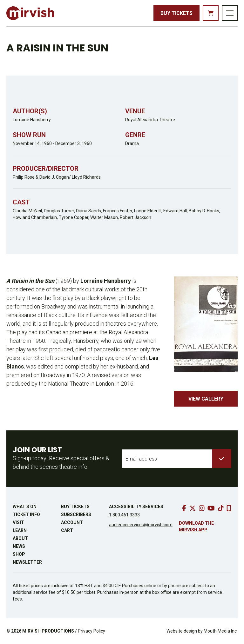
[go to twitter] (193, 508)
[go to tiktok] (221, 508)
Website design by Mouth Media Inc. (202, 631)
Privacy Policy (91, 631)
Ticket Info (26, 515)
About (20, 538)
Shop (19, 554)
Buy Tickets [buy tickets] (176, 13)
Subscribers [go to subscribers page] (76, 515)
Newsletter (27, 562)
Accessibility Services (136, 507)
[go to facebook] (184, 508)
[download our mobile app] (229, 508)
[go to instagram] (202, 508)
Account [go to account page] (72, 522)
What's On (25, 507)
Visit (18, 522)
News (19, 546)
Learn (20, 530)
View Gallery (206, 399)
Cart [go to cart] (67, 530)
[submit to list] (222, 459)
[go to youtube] (211, 508)
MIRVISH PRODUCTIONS (48, 631)
